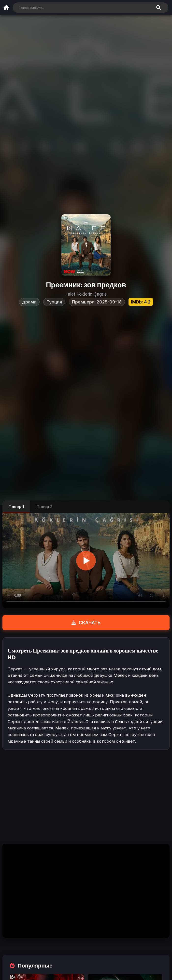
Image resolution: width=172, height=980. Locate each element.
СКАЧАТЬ (86, 623)
